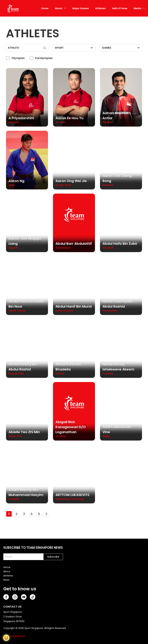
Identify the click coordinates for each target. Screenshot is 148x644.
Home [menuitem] (7, 567)
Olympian (18, 58)
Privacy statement (14, 635)
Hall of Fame (120, 8)
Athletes (100, 8)
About (59, 8)
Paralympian (44, 58)
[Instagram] (15, 596)
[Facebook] (6, 596)
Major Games (81, 8)
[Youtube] (24, 596)
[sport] (74, 48)
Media (137, 8)
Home (45, 8)
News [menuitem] (6, 579)
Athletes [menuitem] (8, 575)
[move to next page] (46, 513)
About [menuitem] (7, 571)
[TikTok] (33, 596)
